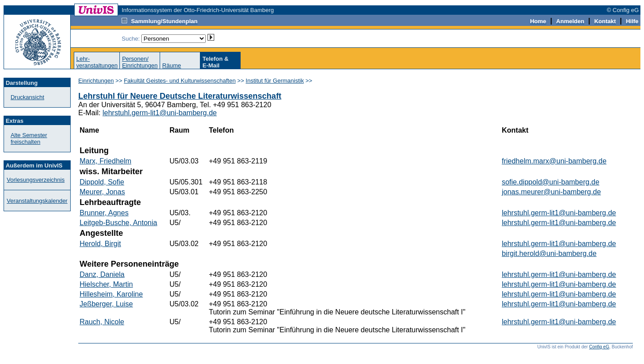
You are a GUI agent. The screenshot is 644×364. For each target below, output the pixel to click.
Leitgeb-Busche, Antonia (118, 223)
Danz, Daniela (102, 274)
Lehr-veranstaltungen (97, 62)
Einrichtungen (96, 81)
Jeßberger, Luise (106, 304)
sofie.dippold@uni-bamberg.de (551, 182)
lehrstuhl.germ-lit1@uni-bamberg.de (159, 113)
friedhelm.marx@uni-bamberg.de (554, 161)
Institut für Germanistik (275, 81)
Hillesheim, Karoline (111, 294)
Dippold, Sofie (102, 182)
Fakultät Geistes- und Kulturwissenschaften (180, 81)
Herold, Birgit (100, 244)
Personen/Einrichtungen (140, 62)
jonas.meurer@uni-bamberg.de (551, 192)
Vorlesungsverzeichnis (36, 180)
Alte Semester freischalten (29, 138)
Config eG (599, 347)
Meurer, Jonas (102, 192)
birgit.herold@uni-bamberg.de (549, 253)
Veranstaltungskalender (37, 201)
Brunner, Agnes (104, 213)
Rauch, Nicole (102, 322)
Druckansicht (28, 97)
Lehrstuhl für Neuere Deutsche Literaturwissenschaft (180, 96)
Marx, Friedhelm (106, 161)
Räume (172, 65)
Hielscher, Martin (106, 284)
